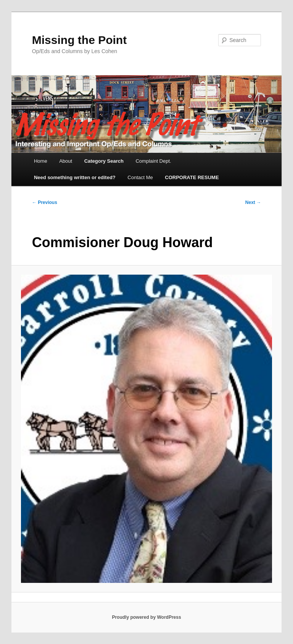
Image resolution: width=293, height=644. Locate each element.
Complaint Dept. (153, 161)
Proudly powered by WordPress (146, 617)
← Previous (45, 202)
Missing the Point (79, 40)
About (66, 161)
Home (41, 161)
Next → (253, 202)
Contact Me (140, 177)
